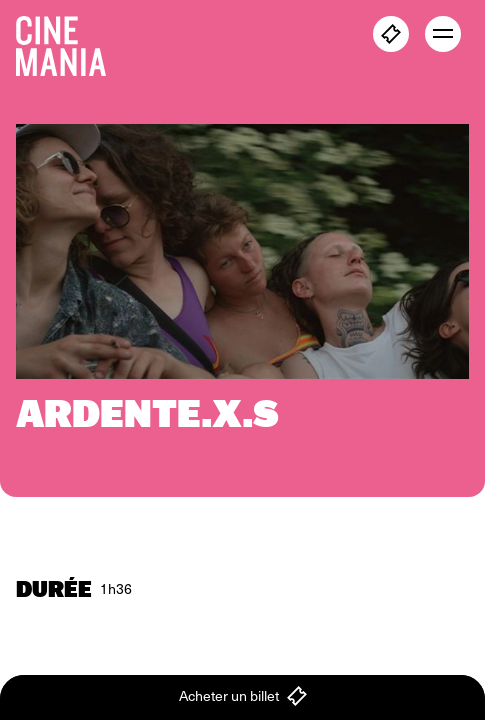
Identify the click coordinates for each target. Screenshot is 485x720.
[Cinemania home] (69, 42)
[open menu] (443, 34)
